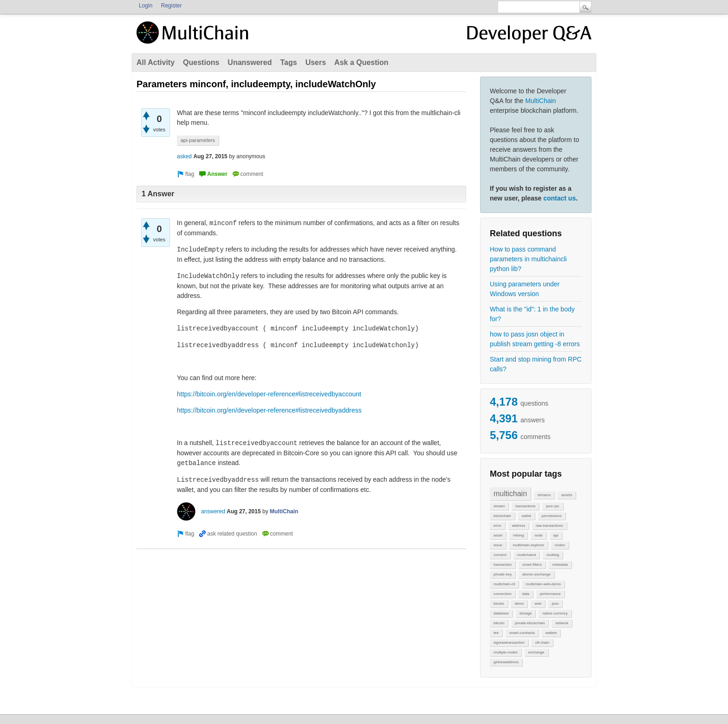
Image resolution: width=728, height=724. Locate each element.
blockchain (502, 516)
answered (213, 511)
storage (526, 613)
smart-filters (532, 565)
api (556, 535)
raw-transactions (549, 526)
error (497, 526)
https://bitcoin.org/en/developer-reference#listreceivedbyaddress (269, 410)
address (519, 526)
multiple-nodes (506, 652)
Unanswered (250, 62)
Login (146, 6)
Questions (201, 62)
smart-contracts (522, 633)
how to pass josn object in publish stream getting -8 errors (535, 339)
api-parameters (198, 140)
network (562, 623)
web (538, 604)
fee (496, 633)
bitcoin (499, 623)
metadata (560, 565)
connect (500, 555)
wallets (551, 633)
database (501, 613)
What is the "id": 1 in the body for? (532, 314)
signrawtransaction (509, 643)
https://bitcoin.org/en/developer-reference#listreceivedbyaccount (269, 394)
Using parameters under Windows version (525, 289)
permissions (552, 516)
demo (519, 604)
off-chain (542, 643)
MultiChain (540, 101)
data (526, 594)
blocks (499, 604)
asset (498, 535)
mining (519, 535)
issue (498, 545)
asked (184, 156)
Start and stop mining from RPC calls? (536, 364)
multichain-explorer (528, 545)
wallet (526, 516)
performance (550, 594)
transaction (503, 565)
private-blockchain (530, 623)
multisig (553, 555)
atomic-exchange (536, 574)
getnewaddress (506, 662)
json (556, 604)
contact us (559, 198)
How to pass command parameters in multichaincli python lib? (528, 259)
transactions (525, 506)
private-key (503, 574)
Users (316, 62)
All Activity (156, 62)
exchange (536, 652)
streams (544, 495)
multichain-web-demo (543, 584)
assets (567, 495)
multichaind (526, 555)
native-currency (555, 613)
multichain (510, 494)
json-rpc (552, 506)
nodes (560, 545)
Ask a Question (361, 62)
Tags (288, 62)
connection (503, 594)
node (539, 535)
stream (499, 506)
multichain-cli (504, 584)
